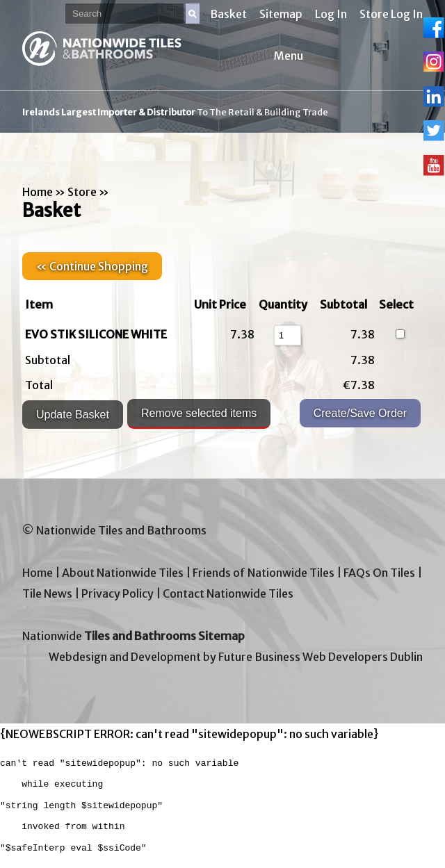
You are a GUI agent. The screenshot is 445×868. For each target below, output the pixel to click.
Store (82, 192)
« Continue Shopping (92, 266)
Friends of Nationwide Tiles (264, 573)
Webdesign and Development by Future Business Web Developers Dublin (236, 657)
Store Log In (391, 14)
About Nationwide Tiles (123, 573)
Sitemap (281, 14)
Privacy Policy (118, 593)
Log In (331, 14)
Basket (228, 14)
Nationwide (133, 636)
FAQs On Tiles (379, 573)
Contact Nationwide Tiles (228, 593)
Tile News (47, 593)
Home (38, 192)
